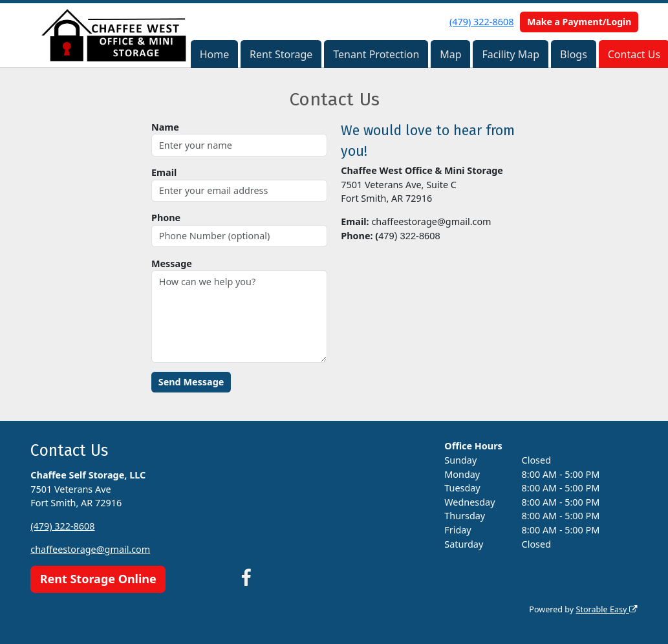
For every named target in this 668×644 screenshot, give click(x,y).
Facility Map (511, 54)
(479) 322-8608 (481, 22)
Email (164, 172)
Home (215, 54)
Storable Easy (606, 609)
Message (172, 263)
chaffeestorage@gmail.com (90, 549)
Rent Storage (281, 54)
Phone (166, 218)
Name (165, 127)
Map (450, 54)
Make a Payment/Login (579, 22)
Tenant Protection (376, 54)
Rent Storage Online (98, 579)
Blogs (574, 54)
